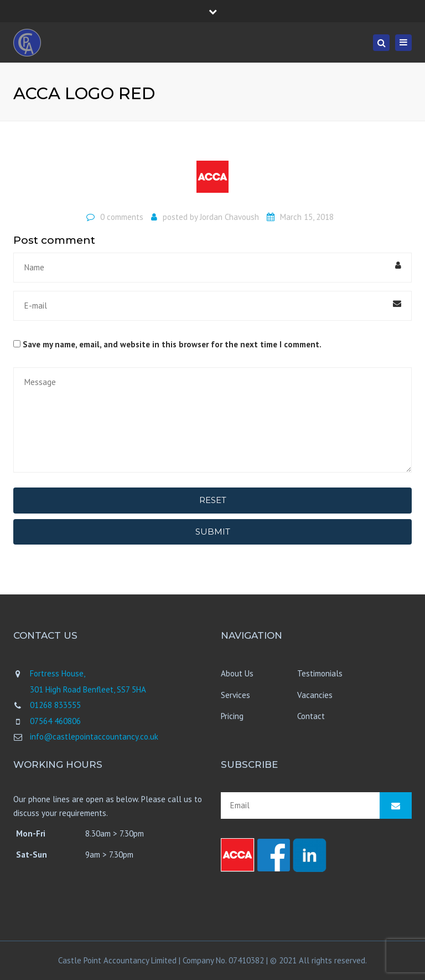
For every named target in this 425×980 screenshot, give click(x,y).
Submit (213, 532)
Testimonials (320, 673)
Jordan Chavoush (229, 217)
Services (235, 695)
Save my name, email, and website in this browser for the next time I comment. (172, 344)
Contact (311, 716)
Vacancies (315, 695)
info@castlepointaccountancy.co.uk (94, 737)
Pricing (232, 716)
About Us (237, 673)
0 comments (122, 217)
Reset (213, 500)
